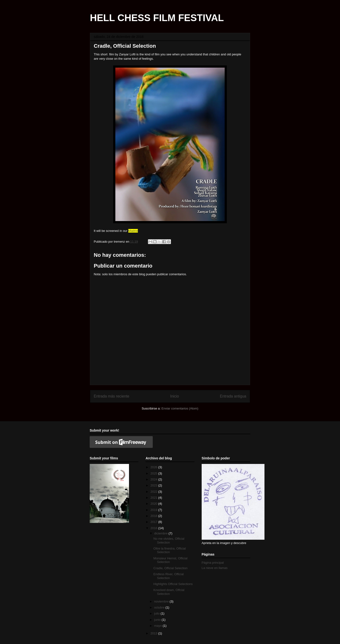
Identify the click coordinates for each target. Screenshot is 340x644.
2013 (154, 633)
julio (157, 613)
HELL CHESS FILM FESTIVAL (157, 18)
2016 (154, 528)
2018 (154, 516)
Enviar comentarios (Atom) (180, 408)
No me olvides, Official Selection (169, 541)
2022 (154, 492)
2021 (154, 498)
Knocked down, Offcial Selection (169, 592)
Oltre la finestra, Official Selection (170, 550)
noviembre (162, 601)
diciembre (161, 533)
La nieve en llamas (215, 568)
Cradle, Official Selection (170, 568)
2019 (154, 510)
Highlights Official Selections (173, 584)
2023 (154, 485)
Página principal (213, 563)
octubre (160, 607)
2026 (154, 467)
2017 (154, 522)
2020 (154, 504)
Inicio (175, 396)
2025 (154, 473)
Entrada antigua (233, 396)
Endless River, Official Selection (169, 576)
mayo (158, 626)
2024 (154, 479)
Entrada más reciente (111, 396)
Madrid (133, 231)
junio (158, 620)
